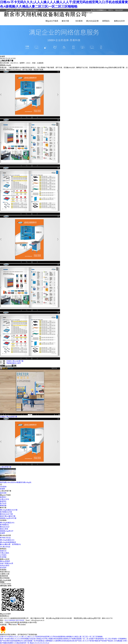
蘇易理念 (3, 501)
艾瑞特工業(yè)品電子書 (15, 361)
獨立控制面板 (5, 578)
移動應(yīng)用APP (7, 531)
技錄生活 (3, 551)
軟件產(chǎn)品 (5, 538)
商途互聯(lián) (5, 572)
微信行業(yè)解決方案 (8, 516)
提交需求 (3, 568)
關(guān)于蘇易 (52, 21)
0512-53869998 (97, 10)
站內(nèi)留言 (5, 565)
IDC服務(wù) (103, 10)
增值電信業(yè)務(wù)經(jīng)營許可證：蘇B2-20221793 (93, 618)
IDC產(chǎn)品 (5, 547)
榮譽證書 (3, 505)
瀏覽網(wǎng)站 (6, 65)
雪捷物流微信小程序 (14, 363)
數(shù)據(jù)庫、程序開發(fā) (10, 544)
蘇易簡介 (3, 497)
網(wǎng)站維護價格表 (8, 542)
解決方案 (65, 21)
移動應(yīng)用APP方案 (8, 518)
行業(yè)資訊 (4, 553)
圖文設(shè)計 (5, 527)
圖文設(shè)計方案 (6, 514)
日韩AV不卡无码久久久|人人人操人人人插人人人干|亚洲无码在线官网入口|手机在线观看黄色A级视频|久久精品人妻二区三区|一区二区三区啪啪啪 (51, 637)
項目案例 (79, 21)
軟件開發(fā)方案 (6, 512)
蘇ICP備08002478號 (37, 618)
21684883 (21, 625)
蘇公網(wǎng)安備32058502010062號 (59, 618)
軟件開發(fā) (4, 525)
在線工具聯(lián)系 (7, 563)
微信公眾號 (4, 529)
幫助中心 (111, 10)
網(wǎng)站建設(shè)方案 (9, 510)
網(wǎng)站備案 (6, 580)
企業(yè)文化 (4, 499)
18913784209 (20, 620)
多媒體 (2, 489)
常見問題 (3, 557)
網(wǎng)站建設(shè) (7, 523)
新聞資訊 (106, 21)
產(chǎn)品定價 (92, 21)
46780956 (12, 625)
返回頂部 (3, 493)
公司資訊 (3, 555)
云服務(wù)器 (5, 574)
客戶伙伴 (3, 503)
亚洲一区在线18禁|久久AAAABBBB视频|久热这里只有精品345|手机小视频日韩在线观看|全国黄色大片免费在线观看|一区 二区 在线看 (47, 639)
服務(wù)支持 (119, 21)
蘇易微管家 (4, 576)
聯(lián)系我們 (119, 10)
